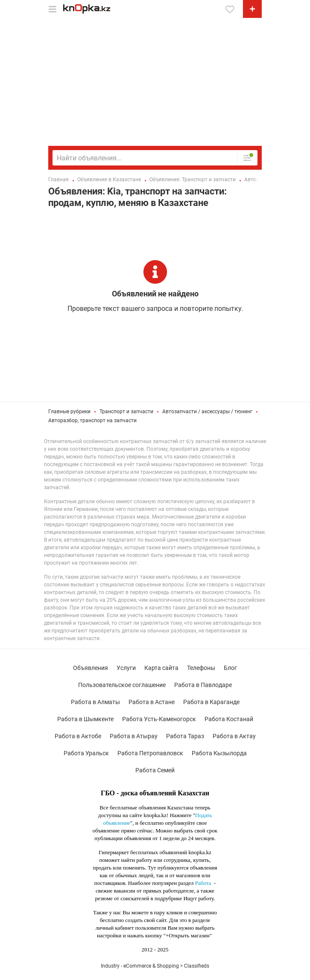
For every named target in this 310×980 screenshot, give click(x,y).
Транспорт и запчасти (126, 412)
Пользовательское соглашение (122, 685)
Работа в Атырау (134, 736)
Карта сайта (161, 668)
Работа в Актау (234, 736)
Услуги (126, 668)
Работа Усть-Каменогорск (159, 719)
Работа (203, 883)
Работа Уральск (86, 753)
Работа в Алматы (95, 702)
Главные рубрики (69, 412)
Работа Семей (155, 770)
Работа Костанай (229, 719)
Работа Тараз (185, 736)
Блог (230, 668)
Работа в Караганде (211, 702)
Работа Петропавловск (150, 753)
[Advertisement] (155, 82)
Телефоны (201, 668)
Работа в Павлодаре (203, 685)
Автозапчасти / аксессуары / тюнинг (207, 412)
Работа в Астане (152, 702)
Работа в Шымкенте (85, 719)
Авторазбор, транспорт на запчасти (92, 420)
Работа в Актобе (78, 736)
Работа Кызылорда (219, 753)
